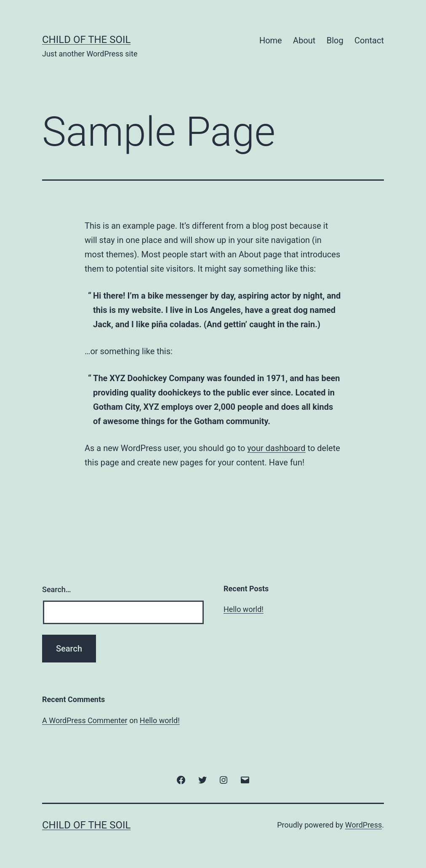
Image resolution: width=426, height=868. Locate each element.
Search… (57, 589)
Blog (335, 40)
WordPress (363, 825)
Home (271, 40)
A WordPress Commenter (85, 720)
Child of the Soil (86, 40)
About (304, 40)
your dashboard (276, 448)
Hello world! (244, 609)
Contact (369, 40)
